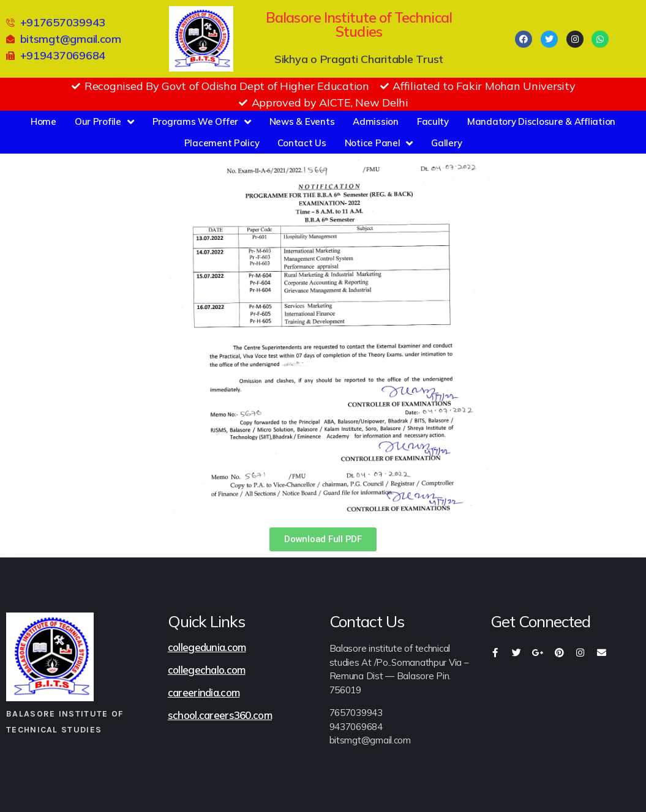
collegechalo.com (207, 670)
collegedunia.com (207, 647)
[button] (323, 539)
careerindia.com (204, 692)
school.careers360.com (220, 715)
